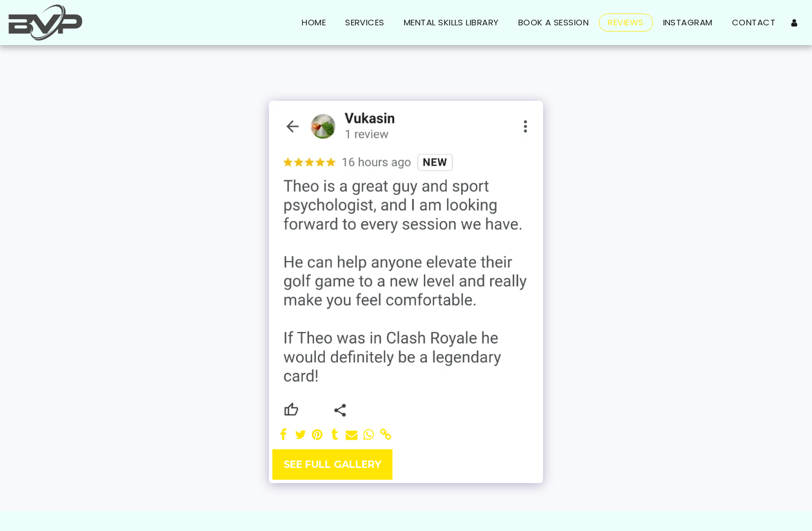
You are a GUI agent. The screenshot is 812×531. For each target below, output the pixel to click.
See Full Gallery (332, 464)
